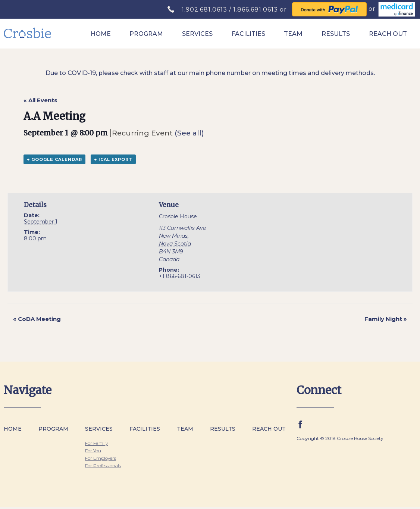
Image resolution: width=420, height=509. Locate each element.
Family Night (386, 319)
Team (293, 34)
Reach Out (388, 34)
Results (336, 34)
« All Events (40, 100)
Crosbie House (178, 216)
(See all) (189, 133)
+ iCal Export (113, 159)
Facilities (248, 34)
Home (101, 34)
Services (197, 34)
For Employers (101, 458)
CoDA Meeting (37, 319)
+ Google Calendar (54, 159)
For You (93, 451)
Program (146, 34)
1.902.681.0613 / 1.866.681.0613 (231, 10)
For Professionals (103, 466)
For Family (96, 443)
